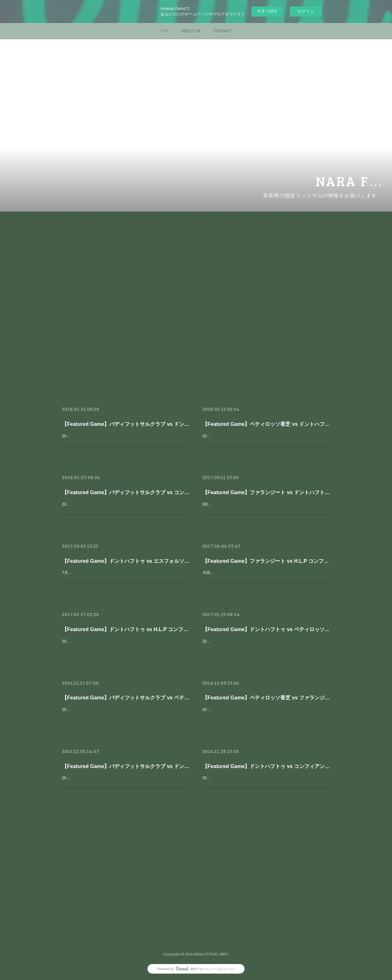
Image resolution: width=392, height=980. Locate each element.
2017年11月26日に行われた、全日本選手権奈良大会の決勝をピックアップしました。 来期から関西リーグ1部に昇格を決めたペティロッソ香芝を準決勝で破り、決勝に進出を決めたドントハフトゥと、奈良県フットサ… (125, 443)
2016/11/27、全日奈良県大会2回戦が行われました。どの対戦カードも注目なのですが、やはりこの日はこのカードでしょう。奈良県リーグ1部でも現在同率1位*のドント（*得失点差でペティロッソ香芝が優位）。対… (265, 785)
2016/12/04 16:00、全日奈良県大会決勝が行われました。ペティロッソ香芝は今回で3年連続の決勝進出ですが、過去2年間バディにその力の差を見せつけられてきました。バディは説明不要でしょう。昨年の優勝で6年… (125, 716)
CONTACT (222, 31)
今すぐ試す (267, 11)
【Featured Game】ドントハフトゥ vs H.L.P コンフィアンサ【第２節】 (126, 629)
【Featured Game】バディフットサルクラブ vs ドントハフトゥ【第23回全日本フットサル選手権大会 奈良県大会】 (126, 424)
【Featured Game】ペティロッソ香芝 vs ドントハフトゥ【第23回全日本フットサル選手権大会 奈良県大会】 (266, 424)
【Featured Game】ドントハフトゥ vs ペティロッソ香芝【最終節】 (266, 629)
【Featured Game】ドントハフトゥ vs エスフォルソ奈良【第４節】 (126, 561)
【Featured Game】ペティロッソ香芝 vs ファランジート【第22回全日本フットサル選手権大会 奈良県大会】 (266, 698)
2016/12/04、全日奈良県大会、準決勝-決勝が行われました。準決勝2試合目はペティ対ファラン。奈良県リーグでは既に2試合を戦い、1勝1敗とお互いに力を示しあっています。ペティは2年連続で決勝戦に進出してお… (265, 716)
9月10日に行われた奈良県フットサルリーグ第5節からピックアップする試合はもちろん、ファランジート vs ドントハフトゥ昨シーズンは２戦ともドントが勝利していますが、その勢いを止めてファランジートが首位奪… (266, 511)
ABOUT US (191, 31)
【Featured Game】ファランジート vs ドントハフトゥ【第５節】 (266, 492)
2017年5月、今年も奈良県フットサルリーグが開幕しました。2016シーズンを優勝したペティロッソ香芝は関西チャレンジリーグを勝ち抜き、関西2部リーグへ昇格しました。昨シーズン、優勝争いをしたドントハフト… (125, 648)
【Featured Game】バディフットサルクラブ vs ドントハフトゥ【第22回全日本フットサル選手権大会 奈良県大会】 (126, 766)
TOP (164, 31)
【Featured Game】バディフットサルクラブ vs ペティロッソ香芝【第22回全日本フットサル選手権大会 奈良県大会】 (126, 698)
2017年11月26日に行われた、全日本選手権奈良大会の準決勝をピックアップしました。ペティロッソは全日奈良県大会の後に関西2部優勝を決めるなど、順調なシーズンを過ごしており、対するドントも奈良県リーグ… (266, 443)
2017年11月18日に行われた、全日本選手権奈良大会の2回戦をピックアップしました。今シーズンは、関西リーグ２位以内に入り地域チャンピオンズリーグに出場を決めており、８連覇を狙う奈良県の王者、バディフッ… (125, 511)
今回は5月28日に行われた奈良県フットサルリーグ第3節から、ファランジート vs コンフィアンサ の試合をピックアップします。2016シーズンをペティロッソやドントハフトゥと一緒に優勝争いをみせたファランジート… (266, 580)
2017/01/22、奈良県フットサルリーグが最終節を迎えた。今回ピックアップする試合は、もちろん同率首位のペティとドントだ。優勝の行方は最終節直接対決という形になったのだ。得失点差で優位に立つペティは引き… (266, 648)
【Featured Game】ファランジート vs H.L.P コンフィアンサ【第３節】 (266, 561)
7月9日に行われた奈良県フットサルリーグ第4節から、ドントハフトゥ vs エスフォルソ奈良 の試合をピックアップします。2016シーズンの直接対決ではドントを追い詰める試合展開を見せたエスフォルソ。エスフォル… (125, 580)
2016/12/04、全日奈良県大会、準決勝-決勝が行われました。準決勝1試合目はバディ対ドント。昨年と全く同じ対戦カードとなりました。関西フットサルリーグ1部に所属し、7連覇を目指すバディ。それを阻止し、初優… (125, 785)
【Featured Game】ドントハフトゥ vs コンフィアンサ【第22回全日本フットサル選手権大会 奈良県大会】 (266, 766)
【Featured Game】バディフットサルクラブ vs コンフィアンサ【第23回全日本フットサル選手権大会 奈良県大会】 (126, 492)
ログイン (306, 11)
